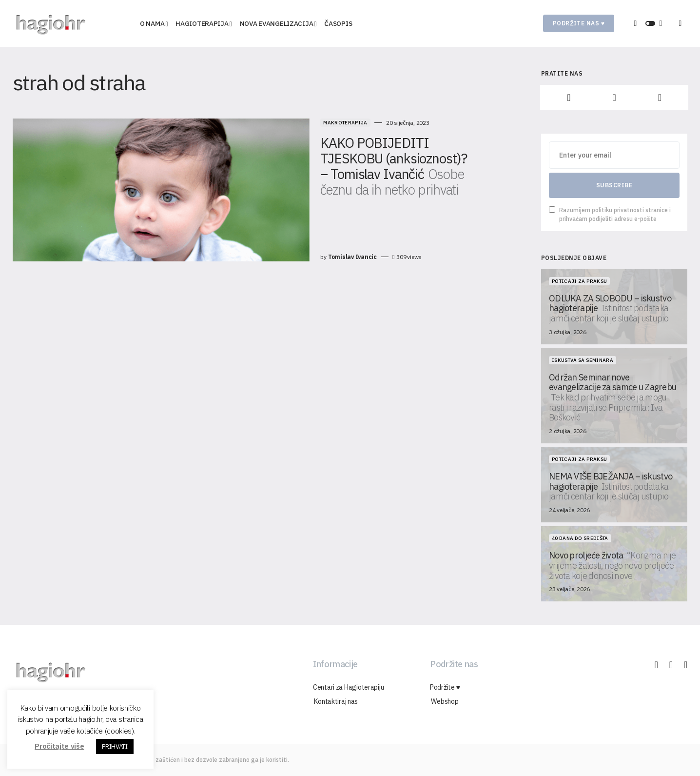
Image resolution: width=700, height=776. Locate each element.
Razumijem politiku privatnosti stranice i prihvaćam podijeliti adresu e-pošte (610, 214)
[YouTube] (660, 98)
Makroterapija (282, 123)
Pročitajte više (59, 746)
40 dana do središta (580, 538)
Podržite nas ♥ (579, 23)
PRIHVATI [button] (115, 746)
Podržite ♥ (445, 687)
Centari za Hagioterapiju (348, 687)
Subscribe (614, 185)
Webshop (444, 701)
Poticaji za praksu (579, 281)
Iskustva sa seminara (583, 360)
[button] (650, 23)
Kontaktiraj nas (335, 701)
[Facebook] (569, 98)
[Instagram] (614, 98)
